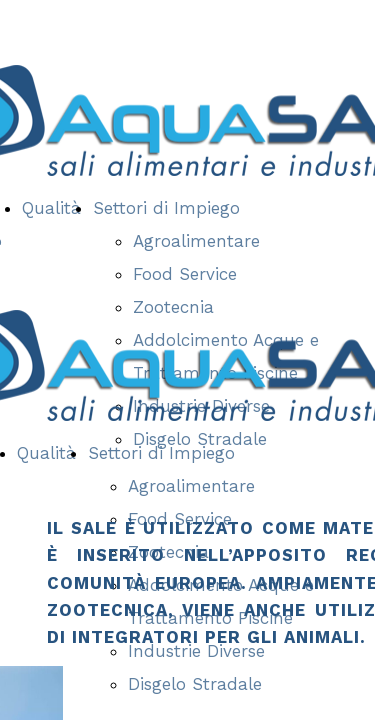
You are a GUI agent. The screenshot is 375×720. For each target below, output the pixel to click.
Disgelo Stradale (195, 684)
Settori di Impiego (166, 208)
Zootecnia (173, 307)
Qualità (51, 208)
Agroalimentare (196, 241)
